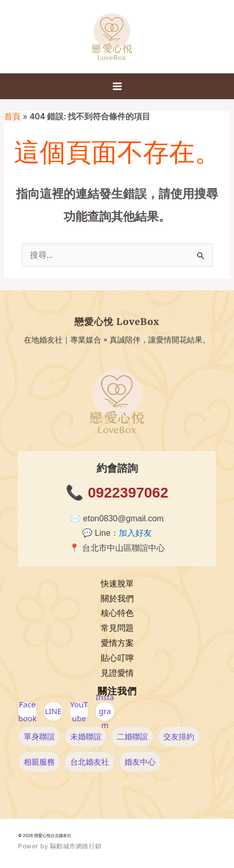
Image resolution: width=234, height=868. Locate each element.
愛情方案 (117, 643)
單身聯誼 (39, 736)
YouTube (79, 711)
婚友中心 (140, 762)
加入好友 (135, 533)
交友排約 (179, 736)
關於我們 (117, 599)
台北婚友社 (90, 762)
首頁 (12, 117)
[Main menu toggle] (117, 86)
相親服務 (39, 762)
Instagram (105, 711)
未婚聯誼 (86, 736)
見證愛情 (117, 673)
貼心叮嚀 (117, 658)
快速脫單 (117, 584)
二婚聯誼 (132, 736)
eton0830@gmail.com (123, 518)
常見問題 (117, 628)
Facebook (27, 711)
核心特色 (117, 613)
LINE (53, 711)
